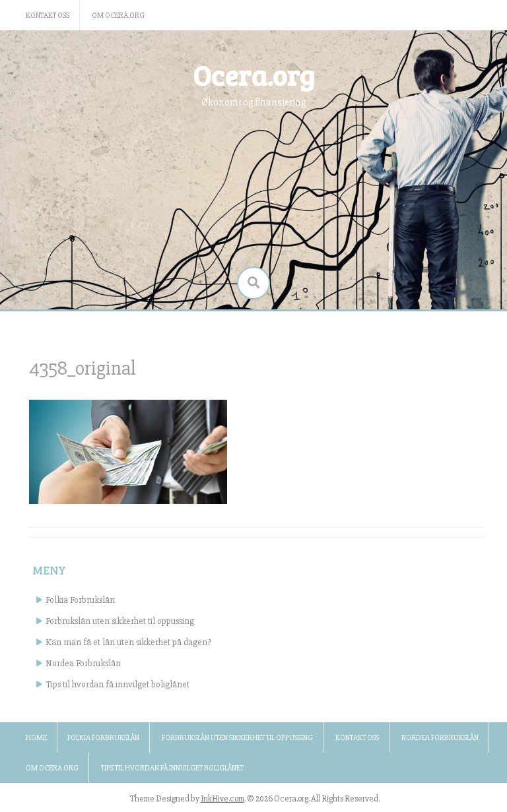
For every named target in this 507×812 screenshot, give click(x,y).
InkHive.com (222, 799)
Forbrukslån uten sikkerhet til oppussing (120, 621)
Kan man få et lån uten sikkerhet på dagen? (128, 642)
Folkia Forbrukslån (80, 600)
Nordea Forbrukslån (83, 663)
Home (36, 738)
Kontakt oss (48, 16)
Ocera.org (254, 75)
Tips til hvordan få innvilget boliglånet (118, 684)
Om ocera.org (118, 16)
